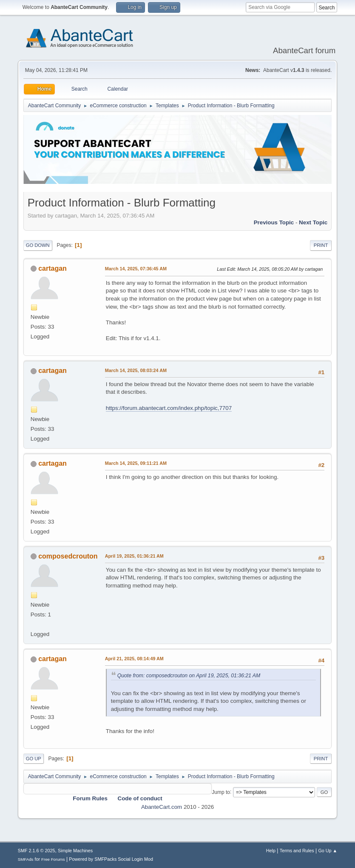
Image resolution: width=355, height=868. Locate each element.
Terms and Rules (297, 851)
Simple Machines (75, 851)
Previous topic (274, 222)
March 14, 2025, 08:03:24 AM (136, 370)
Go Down (38, 245)
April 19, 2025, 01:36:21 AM (134, 556)
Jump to (221, 792)
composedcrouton (68, 556)
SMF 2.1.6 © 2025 (37, 851)
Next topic (313, 222)
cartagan (53, 268)
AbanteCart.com (162, 807)
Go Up (34, 759)
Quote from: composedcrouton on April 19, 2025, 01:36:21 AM (189, 676)
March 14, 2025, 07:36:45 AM (136, 269)
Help (271, 851)
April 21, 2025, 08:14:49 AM (134, 659)
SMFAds (26, 859)
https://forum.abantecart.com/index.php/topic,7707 (169, 408)
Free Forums (53, 859)
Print (321, 245)
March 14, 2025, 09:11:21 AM (136, 463)
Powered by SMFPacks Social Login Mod (111, 859)
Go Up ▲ (328, 851)
